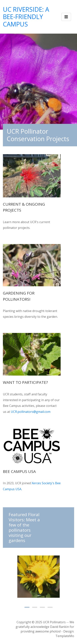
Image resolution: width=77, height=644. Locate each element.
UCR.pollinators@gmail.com (31, 412)
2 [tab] (35, 607)
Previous (13, 576)
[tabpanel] (38, 577)
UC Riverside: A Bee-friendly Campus (26, 17)
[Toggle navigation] (66, 17)
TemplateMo (65, 636)
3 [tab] (42, 607)
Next (64, 576)
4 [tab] (50, 607)
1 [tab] (27, 607)
